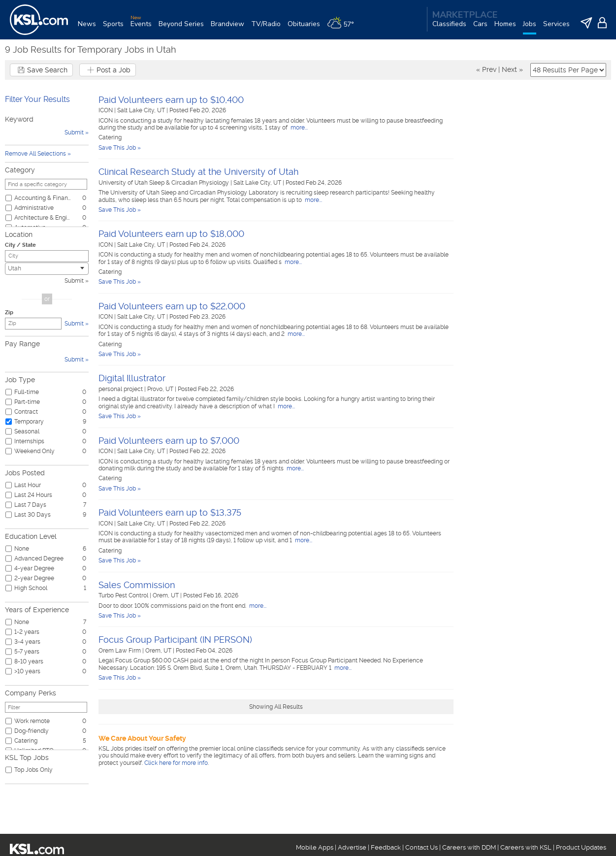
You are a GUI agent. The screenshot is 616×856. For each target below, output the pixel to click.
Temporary (29, 422)
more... (298, 128)
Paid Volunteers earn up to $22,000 (172, 306)
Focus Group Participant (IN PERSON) (175, 640)
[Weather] (344, 28)
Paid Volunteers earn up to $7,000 (169, 441)
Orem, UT (166, 595)
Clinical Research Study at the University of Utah (198, 172)
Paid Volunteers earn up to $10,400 (171, 100)
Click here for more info (176, 763)
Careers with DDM (469, 847)
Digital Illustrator (132, 378)
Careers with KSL (526, 847)
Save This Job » (120, 148)
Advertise (352, 847)
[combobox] (47, 269)
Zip (9, 313)
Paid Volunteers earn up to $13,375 (170, 512)
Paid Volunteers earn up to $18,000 (171, 234)
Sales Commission (137, 585)
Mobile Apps (315, 847)
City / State (20, 245)
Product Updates (581, 847)
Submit (74, 281)
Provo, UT (161, 389)
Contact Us (421, 847)
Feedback (386, 847)
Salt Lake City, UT (142, 110)
